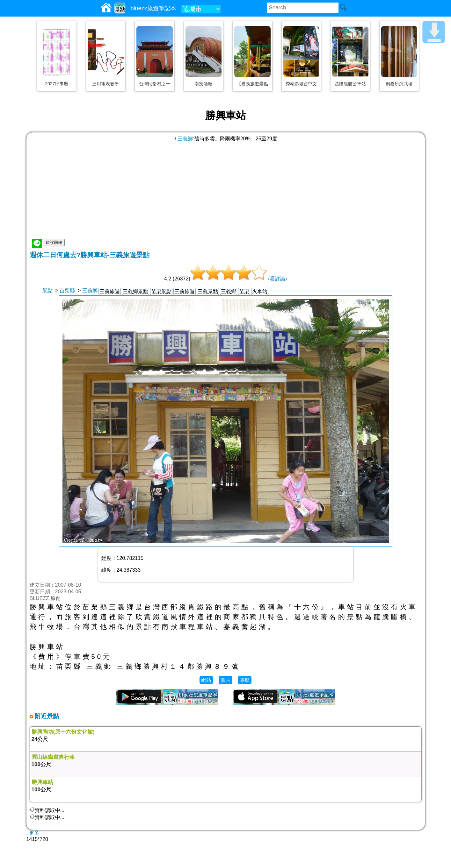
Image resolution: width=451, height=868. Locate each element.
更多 (34, 833)
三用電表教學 (105, 84)
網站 (206, 680)
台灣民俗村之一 (155, 84)
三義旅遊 (110, 291)
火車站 (260, 291)
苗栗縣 (67, 290)
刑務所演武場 (399, 84)
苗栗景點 (161, 291)
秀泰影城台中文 (301, 84)
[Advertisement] (226, 190)
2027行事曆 (57, 84)
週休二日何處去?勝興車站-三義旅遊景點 (90, 255)
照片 (226, 680)
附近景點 (46, 716)
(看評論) (277, 279)
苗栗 (244, 291)
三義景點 (208, 291)
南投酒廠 (203, 84)
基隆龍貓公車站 (350, 84)
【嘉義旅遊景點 (252, 84)
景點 (47, 290)
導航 (245, 680)
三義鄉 (183, 139)
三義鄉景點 (135, 291)
